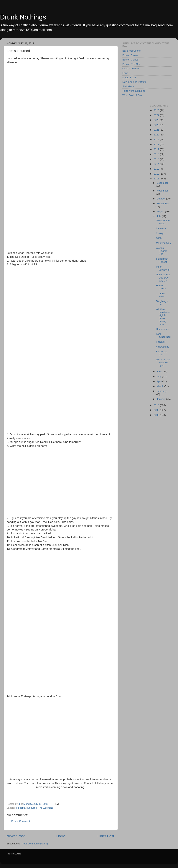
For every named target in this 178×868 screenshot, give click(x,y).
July (159, 216)
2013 (157, 169)
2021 (157, 130)
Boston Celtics (130, 60)
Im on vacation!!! (163, 268)
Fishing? (161, 342)
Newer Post (16, 836)
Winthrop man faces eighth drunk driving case (163, 317)
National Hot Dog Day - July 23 (163, 277)
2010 (157, 405)
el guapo (20, 808)
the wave (161, 228)
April (160, 381)
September (163, 203)
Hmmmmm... (163, 329)
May (159, 377)
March (160, 386)
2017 (157, 149)
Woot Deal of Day (132, 95)
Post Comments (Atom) (35, 844)
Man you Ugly (164, 243)
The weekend (46, 808)
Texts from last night (133, 91)
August (161, 211)
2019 (157, 139)
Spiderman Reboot (162, 260)
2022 (157, 125)
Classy (160, 233)
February (162, 391)
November (162, 191)
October (161, 199)
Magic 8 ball (129, 77)
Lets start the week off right (163, 362)
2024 (157, 115)
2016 (157, 154)
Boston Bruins (130, 55)
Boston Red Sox (131, 64)
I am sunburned (163, 335)
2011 (157, 179)
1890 (159, 238)
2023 (157, 120)
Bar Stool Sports (131, 51)
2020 (157, 135)
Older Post (106, 836)
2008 (157, 415)
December (162, 183)
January (161, 399)
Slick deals (128, 86)
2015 (157, 159)
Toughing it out (162, 303)
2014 (157, 164)
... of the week (160, 295)
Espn (125, 73)
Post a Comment (21, 821)
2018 (157, 144)
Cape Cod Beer (131, 69)
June (160, 372)
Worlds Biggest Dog (161, 251)
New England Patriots (134, 82)
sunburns (32, 808)
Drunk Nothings (23, 17)
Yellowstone (163, 347)
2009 (157, 410)
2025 (157, 110)
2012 (157, 174)
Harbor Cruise (161, 287)
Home (61, 836)
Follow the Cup (162, 353)
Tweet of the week (163, 222)
